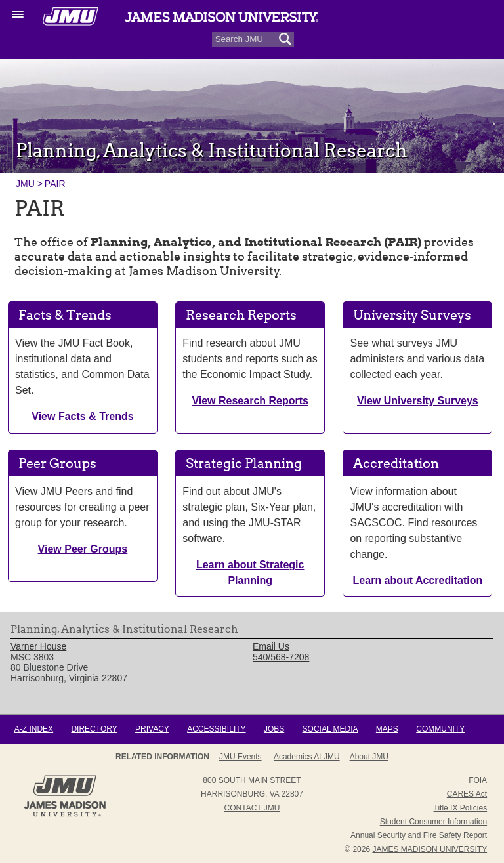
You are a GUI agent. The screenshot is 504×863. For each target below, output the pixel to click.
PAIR (55, 184)
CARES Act (467, 794)
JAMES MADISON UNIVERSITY (430, 849)
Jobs (274, 729)
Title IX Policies (461, 808)
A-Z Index (34, 729)
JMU (25, 184)
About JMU (369, 757)
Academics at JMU (307, 757)
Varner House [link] (38, 646)
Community (440, 729)
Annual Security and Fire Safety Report (419, 835)
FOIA (478, 780)
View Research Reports (250, 401)
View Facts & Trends (82, 416)
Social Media (330, 729)
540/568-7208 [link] (281, 657)
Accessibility (216, 729)
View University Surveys (418, 401)
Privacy (152, 729)
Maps (387, 729)
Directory (94, 729)
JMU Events (241, 757)
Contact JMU (252, 808)
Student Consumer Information (433, 822)
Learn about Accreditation (418, 580)
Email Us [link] (271, 646)
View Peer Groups (83, 549)
